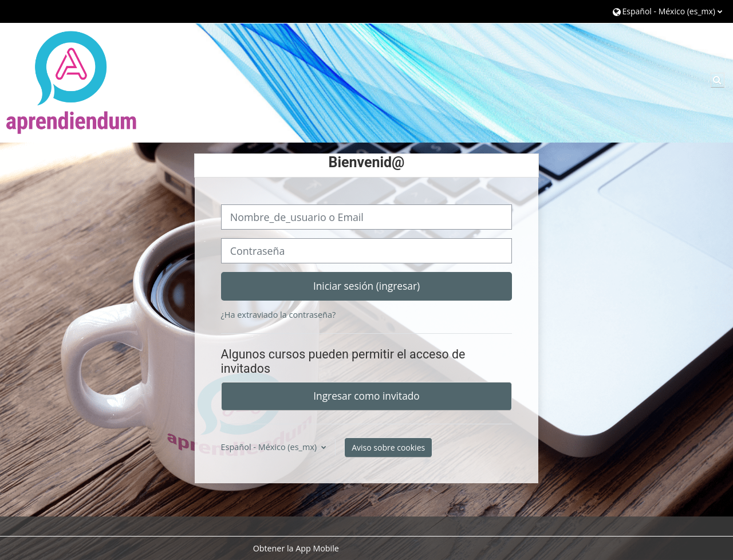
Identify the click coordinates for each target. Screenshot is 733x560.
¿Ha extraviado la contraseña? (279, 315)
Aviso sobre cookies (388, 447)
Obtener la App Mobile (296, 548)
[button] (667, 11)
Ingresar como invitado (366, 396)
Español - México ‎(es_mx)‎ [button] (270, 447)
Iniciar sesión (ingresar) (366, 286)
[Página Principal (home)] (72, 82)
